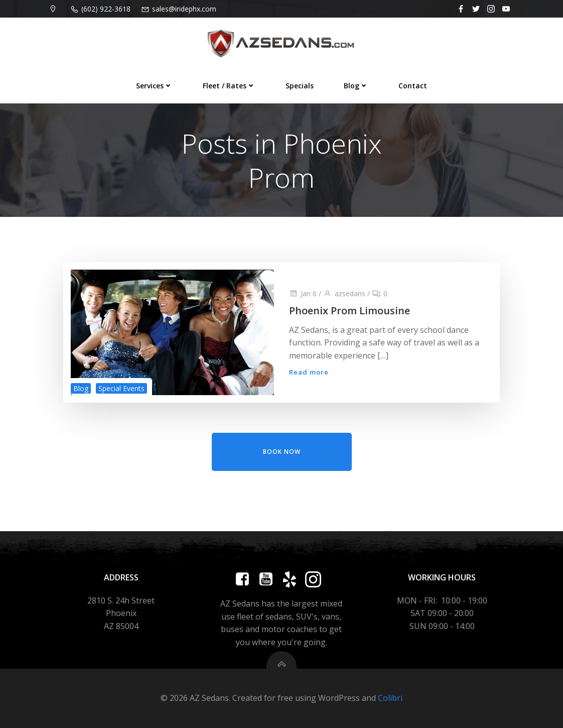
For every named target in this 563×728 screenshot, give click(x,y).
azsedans (344, 293)
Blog (356, 86)
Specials (300, 86)
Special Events (121, 388)
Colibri (390, 698)
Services (154, 86)
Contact (413, 86)
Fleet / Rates (229, 86)
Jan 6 (303, 293)
